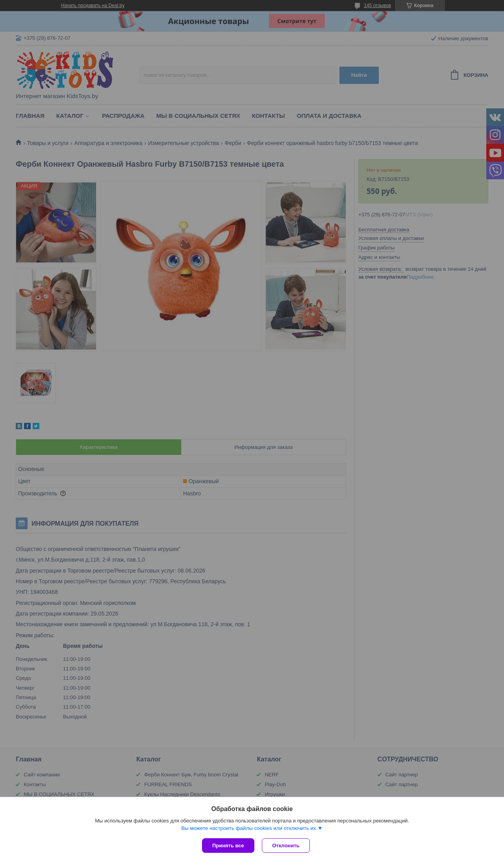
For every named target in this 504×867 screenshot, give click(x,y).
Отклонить (286, 846)
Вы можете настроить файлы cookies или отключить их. (249, 828)
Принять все (228, 846)
